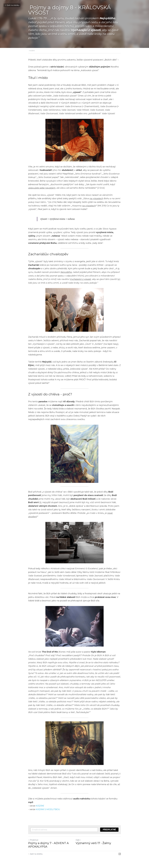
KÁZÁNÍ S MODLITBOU (48, 809)
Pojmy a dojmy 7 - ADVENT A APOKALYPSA (48, 845)
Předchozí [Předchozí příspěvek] (33, 840)
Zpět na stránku (12, 5)
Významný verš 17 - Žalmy (93, 843)
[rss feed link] (120, 854)
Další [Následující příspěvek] (78, 840)
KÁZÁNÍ (40, 806)
